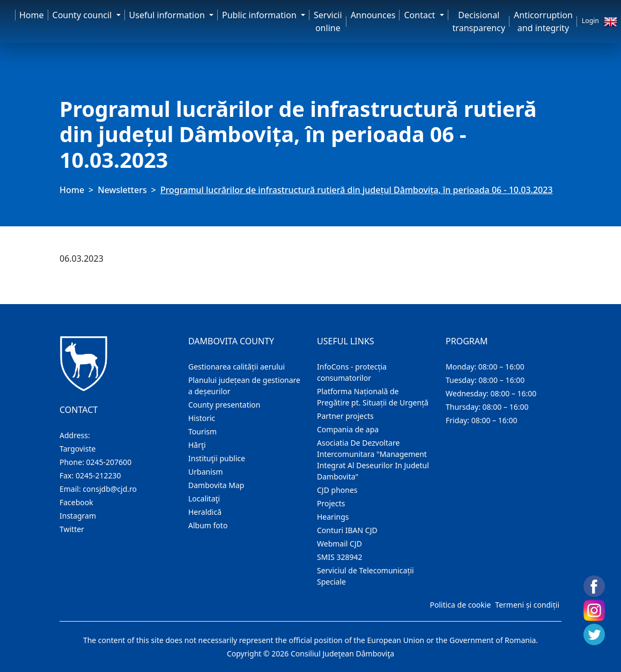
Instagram (78, 516)
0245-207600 (109, 462)
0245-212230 (98, 475)
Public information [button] (260, 15)
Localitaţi (204, 499)
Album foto (208, 525)
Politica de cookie (460, 605)
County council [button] (83, 15)
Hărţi (197, 445)
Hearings (333, 517)
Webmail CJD (339, 544)
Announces (373, 15)
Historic (202, 418)
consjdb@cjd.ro (110, 489)
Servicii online (328, 21)
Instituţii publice (217, 458)
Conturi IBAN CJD (347, 530)
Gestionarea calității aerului (236, 367)
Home (32, 15)
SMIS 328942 (340, 557)
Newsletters (122, 190)
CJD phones (337, 490)
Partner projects (345, 416)
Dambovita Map (216, 485)
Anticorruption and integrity (543, 21)
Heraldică (205, 512)
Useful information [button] (168, 15)
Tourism (202, 431)
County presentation (224, 405)
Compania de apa (348, 429)
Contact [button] (420, 15)
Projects (331, 503)
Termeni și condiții (527, 605)
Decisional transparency (479, 21)
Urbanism (206, 472)
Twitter (72, 529)
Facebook (76, 502)
